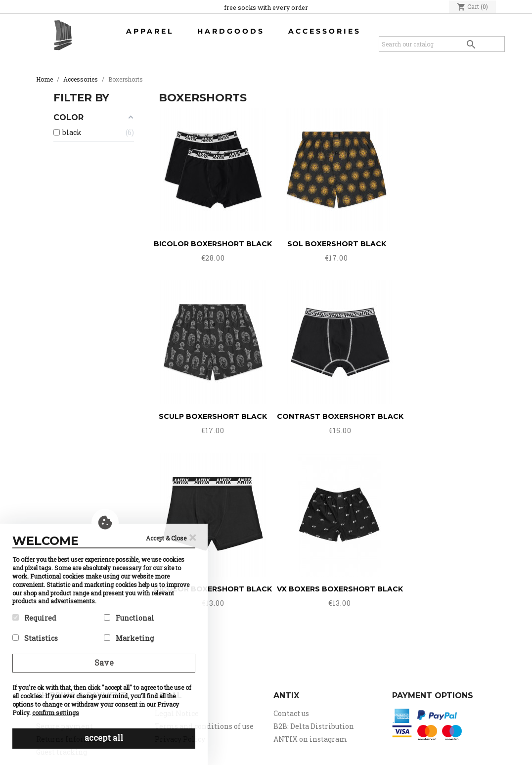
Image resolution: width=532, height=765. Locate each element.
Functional (129, 618)
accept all (104, 738)
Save (104, 662)
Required (34, 618)
